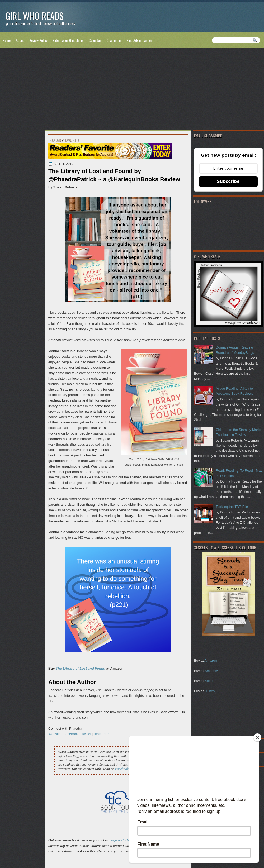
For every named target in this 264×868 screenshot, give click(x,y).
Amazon (211, 660)
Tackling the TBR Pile (232, 507)
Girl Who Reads (34, 16)
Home (7, 40)
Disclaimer (114, 40)
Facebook (71, 734)
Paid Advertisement (140, 40)
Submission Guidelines (68, 40)
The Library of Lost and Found (81, 668)
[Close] (257, 737)
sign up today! (121, 840)
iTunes (210, 691)
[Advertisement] (132, 90)
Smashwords (214, 671)
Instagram (102, 734)
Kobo (209, 681)
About (20, 40)
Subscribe (228, 181)
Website (55, 734)
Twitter (86, 734)
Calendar (95, 40)
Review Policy (38, 40)
